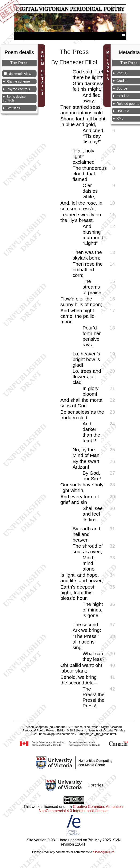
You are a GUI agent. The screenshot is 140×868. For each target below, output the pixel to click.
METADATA (108, 65)
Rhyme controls (18, 89)
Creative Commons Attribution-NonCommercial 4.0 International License (81, 809)
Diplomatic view (19, 74)
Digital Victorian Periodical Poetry (70, 9)
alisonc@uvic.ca (104, 852)
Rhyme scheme (18, 81)
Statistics (13, 108)
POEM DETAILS (42, 73)
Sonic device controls (14, 98)
